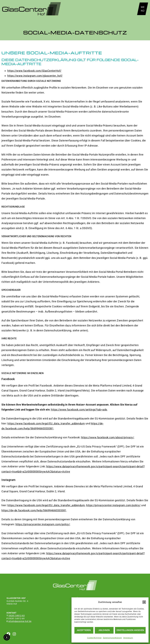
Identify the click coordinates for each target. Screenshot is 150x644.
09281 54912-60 (17, 616)
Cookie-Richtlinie (94, 638)
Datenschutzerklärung (112, 638)
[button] (144, 602)
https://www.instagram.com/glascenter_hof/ (35, 76)
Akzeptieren (84, 630)
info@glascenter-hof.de (20, 621)
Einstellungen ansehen (130, 630)
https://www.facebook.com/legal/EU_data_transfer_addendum (46, 423)
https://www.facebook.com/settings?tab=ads (79, 410)
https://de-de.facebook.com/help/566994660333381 (34, 510)
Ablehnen (104, 630)
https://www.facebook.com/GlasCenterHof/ (34, 71)
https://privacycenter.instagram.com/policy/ (113, 505)
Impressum (128, 638)
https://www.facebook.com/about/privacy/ (108, 437)
